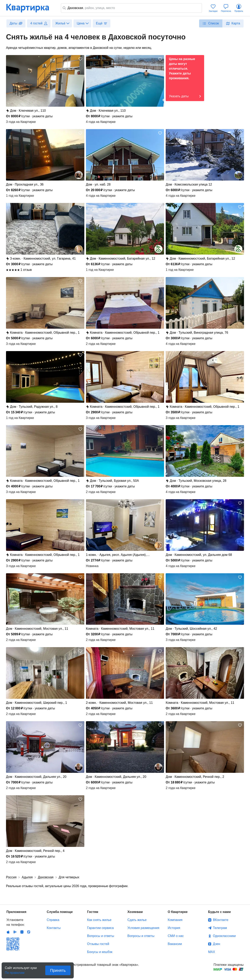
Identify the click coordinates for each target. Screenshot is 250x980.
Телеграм (220, 928)
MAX (212, 952)
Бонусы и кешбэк (100, 952)
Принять (58, 970)
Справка (53, 920)
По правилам (15, 971)
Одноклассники (224, 936)
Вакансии (175, 944)
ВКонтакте (221, 920)
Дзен (217, 944)
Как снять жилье (99, 920)
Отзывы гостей (98, 944)
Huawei (22, 932)
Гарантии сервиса (100, 928)
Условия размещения (143, 928)
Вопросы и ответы (101, 936)
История (174, 928)
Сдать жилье (137, 920)
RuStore (29, 932)
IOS (8, 932)
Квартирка (30, 8)
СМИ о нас (176, 936)
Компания (175, 920)
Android (15, 932)
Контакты (54, 928)
